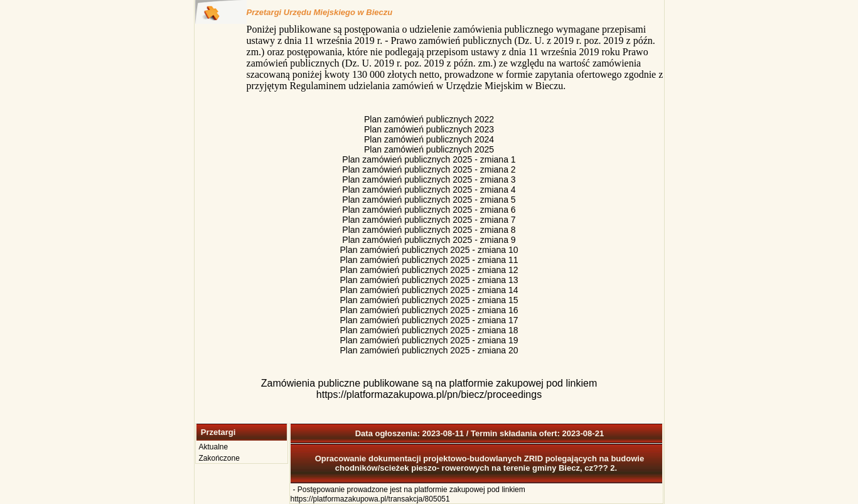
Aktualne (214, 447)
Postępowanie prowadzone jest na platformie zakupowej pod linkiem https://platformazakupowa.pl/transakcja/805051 (408, 494)
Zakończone (219, 458)
